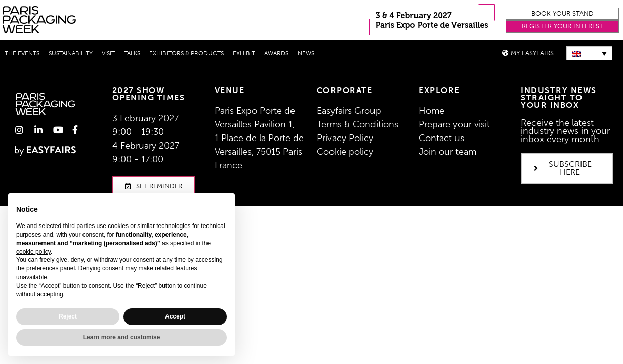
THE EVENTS (22, 53)
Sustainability (71, 53)
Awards (276, 53)
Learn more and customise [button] (122, 337)
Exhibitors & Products (186, 53)
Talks (132, 53)
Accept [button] (175, 316)
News (306, 53)
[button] (562, 14)
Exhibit (244, 53)
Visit (108, 53)
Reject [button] (68, 316)
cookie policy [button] (33, 252)
